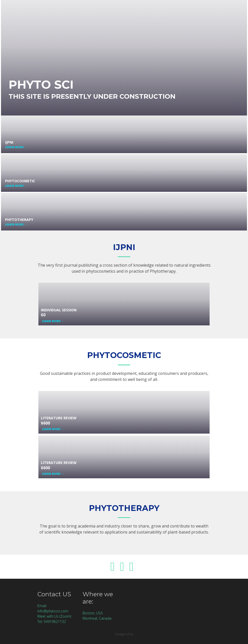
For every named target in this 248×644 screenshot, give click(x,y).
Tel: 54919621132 (52, 622)
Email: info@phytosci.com (53, 608)
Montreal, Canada (97, 618)
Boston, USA (93, 613)
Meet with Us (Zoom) (54, 616)
